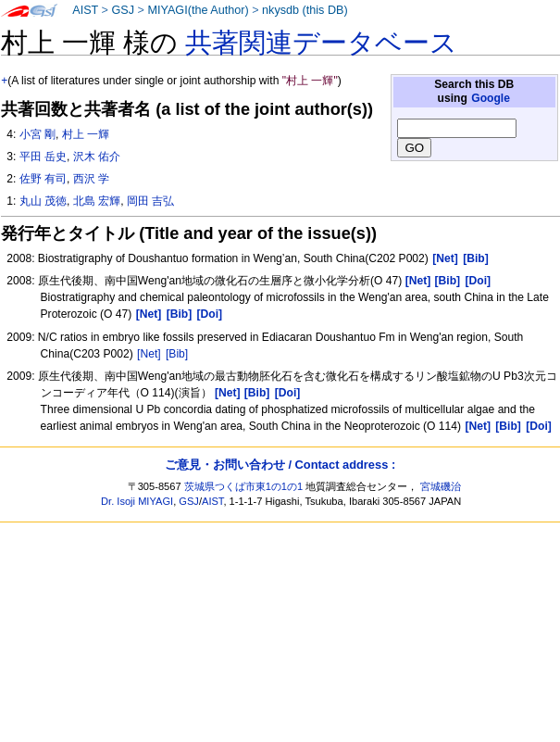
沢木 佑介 (97, 157)
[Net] (149, 354)
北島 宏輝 (97, 201)
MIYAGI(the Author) (198, 10)
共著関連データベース (321, 43)
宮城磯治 (441, 486)
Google (491, 98)
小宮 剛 (37, 134)
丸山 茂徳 (43, 201)
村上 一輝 (86, 134)
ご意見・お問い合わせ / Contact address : (280, 465)
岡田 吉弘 (150, 201)
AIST (85, 10)
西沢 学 (91, 179)
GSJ (123, 10)
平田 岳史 (43, 157)
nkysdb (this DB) (305, 10)
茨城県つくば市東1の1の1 (244, 486)
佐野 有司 (43, 179)
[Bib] (177, 354)
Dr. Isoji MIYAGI (137, 501)
